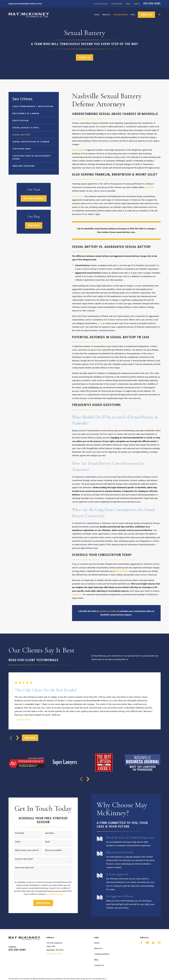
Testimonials (117, 4)
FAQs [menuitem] (133, 15)
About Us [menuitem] (106, 15)
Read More (30, 738)
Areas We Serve (101, 4)
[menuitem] (34, 106)
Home (97, 943)
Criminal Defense (102, 954)
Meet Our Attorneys (34, 198)
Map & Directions (54, 953)
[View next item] (18, 738)
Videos (137, 4)
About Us (98, 948)
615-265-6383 (152, 3)
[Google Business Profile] (153, 943)
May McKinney (78, 196)
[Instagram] (159, 943)
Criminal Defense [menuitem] (120, 15)
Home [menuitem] (97, 15)
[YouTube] (147, 943)
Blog (128, 4)
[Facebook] (141, 943)
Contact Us (146, 15)
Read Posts (34, 225)
